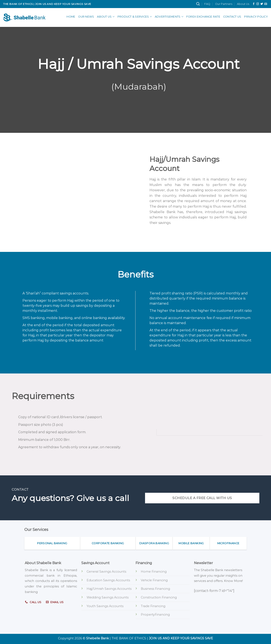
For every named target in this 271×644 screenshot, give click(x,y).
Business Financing (155, 589)
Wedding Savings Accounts (108, 597)
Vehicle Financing (154, 580)
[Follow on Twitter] (262, 4)
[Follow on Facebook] (254, 4)
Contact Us (232, 17)
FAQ (207, 4)
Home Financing (154, 572)
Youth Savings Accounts (105, 606)
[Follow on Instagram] (258, 4)
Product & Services (135, 17)
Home (71, 17)
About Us (243, 4)
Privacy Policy (256, 17)
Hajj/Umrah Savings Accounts (109, 589)
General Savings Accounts (106, 572)
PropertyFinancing (155, 615)
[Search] (198, 4)
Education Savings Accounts (108, 580)
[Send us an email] (266, 4)
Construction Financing (159, 597)
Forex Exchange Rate (203, 17)
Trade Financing (153, 606)
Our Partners (224, 4)
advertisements (169, 17)
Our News (86, 17)
